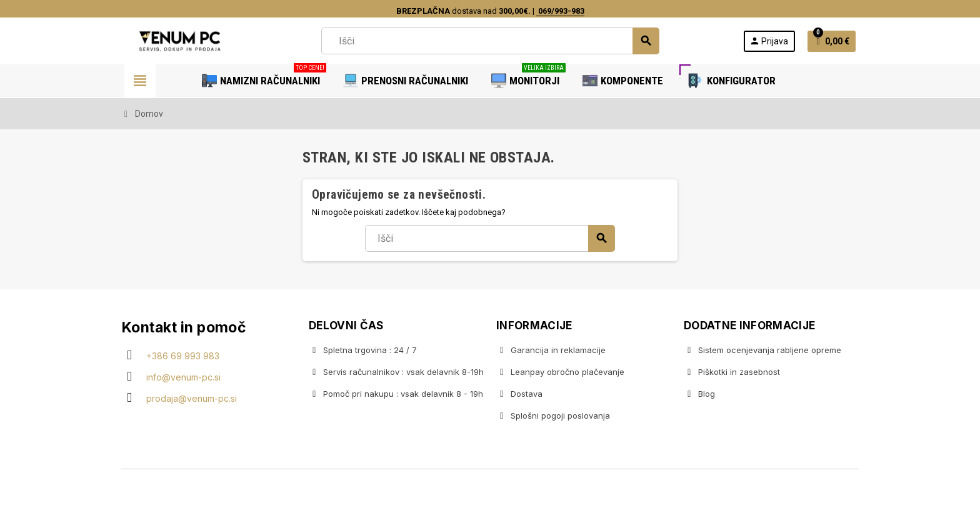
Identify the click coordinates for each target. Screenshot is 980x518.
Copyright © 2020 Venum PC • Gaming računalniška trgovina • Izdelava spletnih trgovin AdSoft (490, 495)
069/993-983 (560, 11)
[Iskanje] (490, 41)
